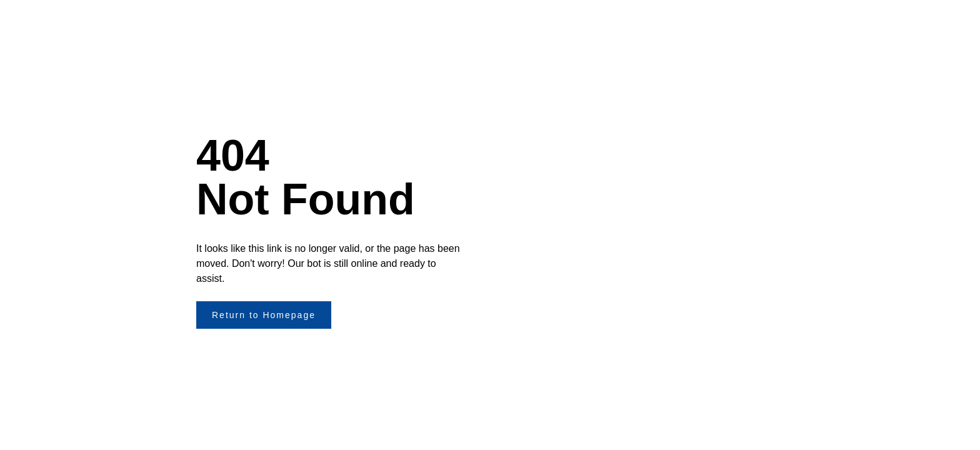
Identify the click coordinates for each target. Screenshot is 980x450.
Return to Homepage (264, 315)
